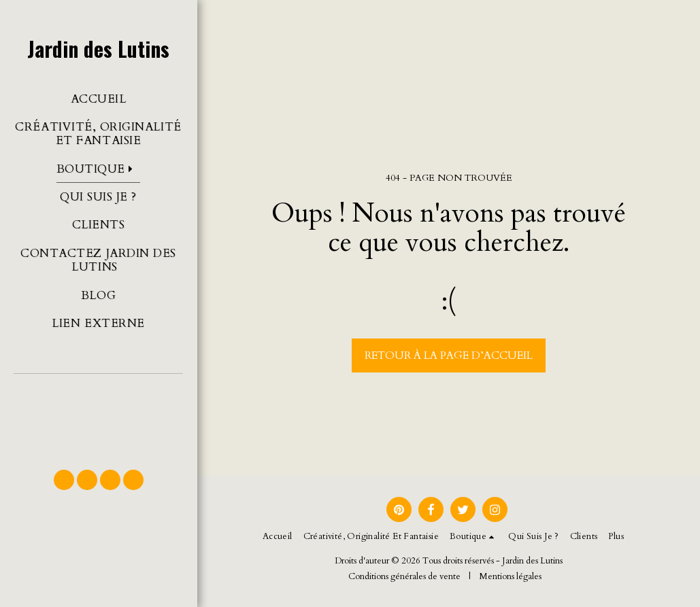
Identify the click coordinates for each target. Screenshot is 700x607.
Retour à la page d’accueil (449, 355)
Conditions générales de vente (404, 576)
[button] (98, 415)
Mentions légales (510, 576)
